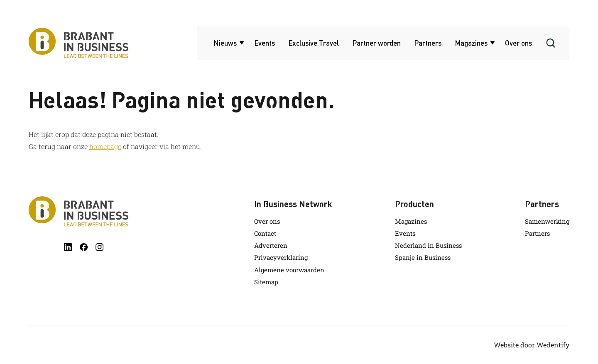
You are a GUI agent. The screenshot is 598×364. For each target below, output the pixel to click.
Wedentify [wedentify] (553, 345)
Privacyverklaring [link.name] (281, 257)
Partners (428, 43)
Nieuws (225, 43)
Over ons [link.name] (267, 221)
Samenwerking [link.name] (547, 221)
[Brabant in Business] (78, 211)
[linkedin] (68, 247)
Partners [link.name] (537, 233)
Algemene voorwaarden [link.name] (289, 270)
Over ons (518, 43)
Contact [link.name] (265, 233)
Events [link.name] (405, 233)
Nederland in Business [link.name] (428, 245)
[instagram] (99, 247)
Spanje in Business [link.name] (423, 257)
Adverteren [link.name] (271, 245)
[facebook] (84, 247)
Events (265, 43)
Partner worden (376, 43)
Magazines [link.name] (411, 221)
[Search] (551, 43)
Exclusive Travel (314, 43)
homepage (105, 146)
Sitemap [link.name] (266, 282)
